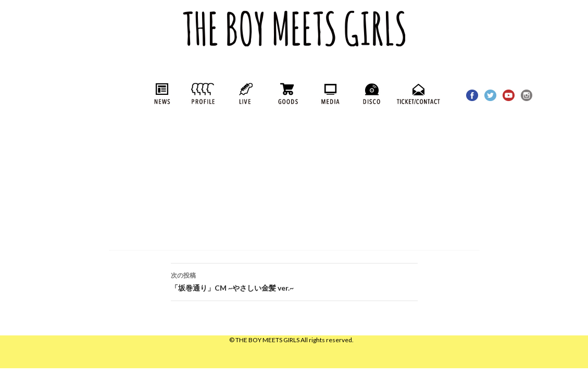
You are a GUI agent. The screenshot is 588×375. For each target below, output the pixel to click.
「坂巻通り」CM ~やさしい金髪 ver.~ (294, 281)
